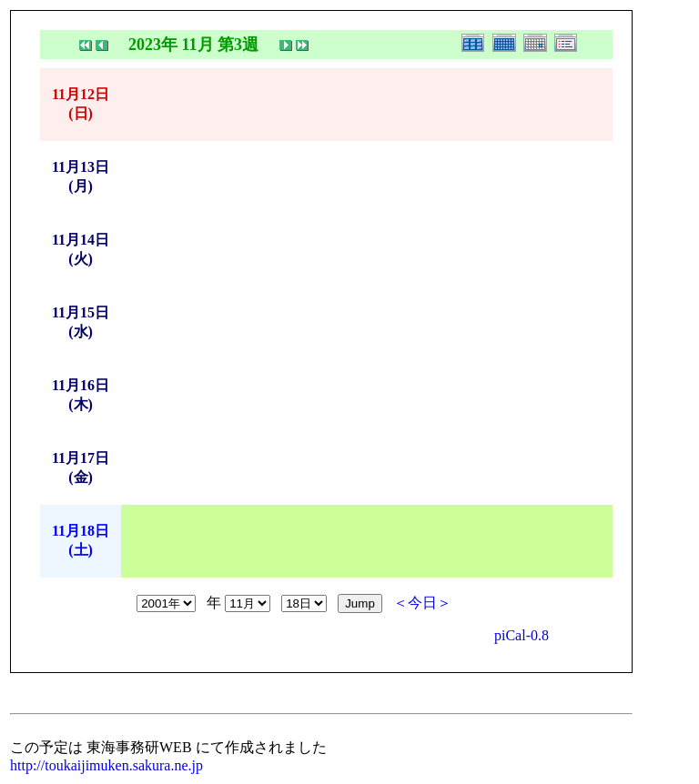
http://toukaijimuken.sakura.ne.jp (106, 765)
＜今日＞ (422, 603)
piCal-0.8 (522, 635)
